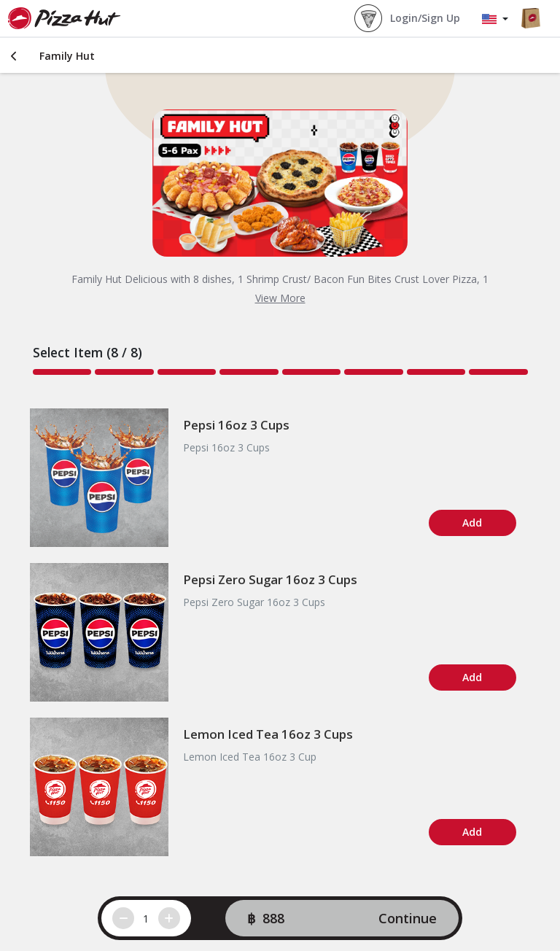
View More (280, 298)
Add (472, 523)
